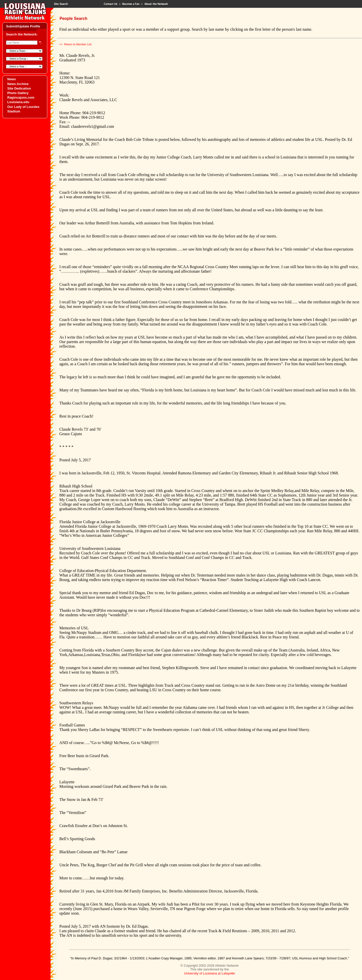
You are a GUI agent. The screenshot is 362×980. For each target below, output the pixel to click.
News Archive (18, 84)
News (12, 79)
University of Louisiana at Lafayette (209, 973)
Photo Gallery (18, 93)
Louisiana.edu (18, 102)
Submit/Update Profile (23, 26)
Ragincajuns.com (21, 97)
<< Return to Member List (75, 44)
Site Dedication (19, 88)
